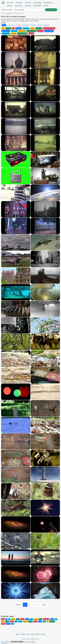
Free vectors (10, 3)
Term (28, 634)
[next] (44, 605)
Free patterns (37, 6)
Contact (43, 634)
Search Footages (7, 10)
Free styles (28, 6)
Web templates (48, 3)
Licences (23, 634)
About (38, 634)
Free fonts (28, 3)
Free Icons (9, 6)
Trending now (11, 25)
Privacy (33, 634)
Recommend (26, 25)
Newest (19, 25)
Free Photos (19, 3)
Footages (9, 13)
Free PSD (46, 6)
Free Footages (37, 3)
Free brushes (19, 6)
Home (3, 13)
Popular (39, 25)
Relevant (33, 25)
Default (4, 25)
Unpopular (46, 25)
